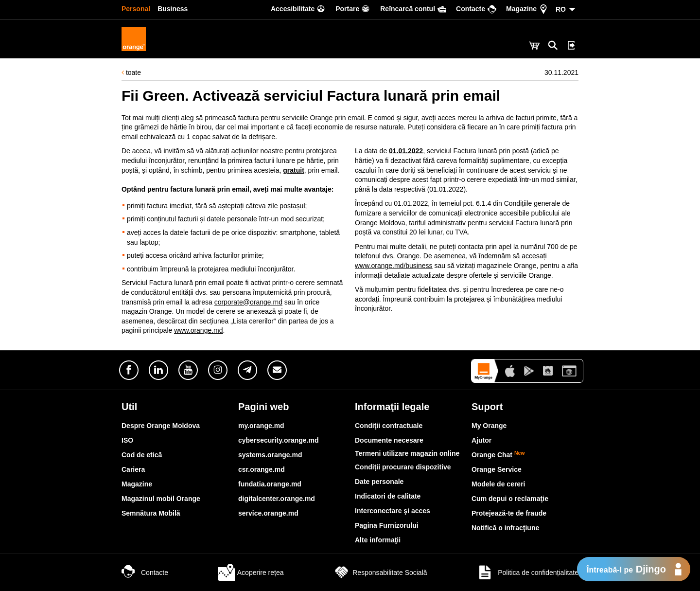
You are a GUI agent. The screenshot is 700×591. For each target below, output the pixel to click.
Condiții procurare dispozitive (403, 467)
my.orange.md (261, 426)
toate (131, 72)
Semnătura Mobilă (151, 513)
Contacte (145, 573)
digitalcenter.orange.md (277, 499)
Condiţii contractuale (389, 426)
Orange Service (497, 469)
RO (561, 9)
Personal (136, 9)
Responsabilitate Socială (380, 573)
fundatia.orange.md (270, 484)
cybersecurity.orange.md (278, 440)
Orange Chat (498, 455)
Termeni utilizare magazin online (407, 453)
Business (173, 9)
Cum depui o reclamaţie (510, 499)
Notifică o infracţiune (505, 528)
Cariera (133, 469)
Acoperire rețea (251, 573)
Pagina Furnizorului (387, 525)
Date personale (379, 482)
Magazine (137, 484)
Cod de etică (142, 455)
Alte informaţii (378, 540)
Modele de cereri (499, 484)
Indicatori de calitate (388, 496)
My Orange (489, 426)
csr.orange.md (262, 469)
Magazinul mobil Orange (161, 499)
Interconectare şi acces (393, 511)
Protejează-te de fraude (509, 513)
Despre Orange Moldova (161, 426)
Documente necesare (389, 440)
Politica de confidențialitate (527, 573)
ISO (127, 440)
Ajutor (481, 440)
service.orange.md (268, 513)
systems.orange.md (270, 455)
